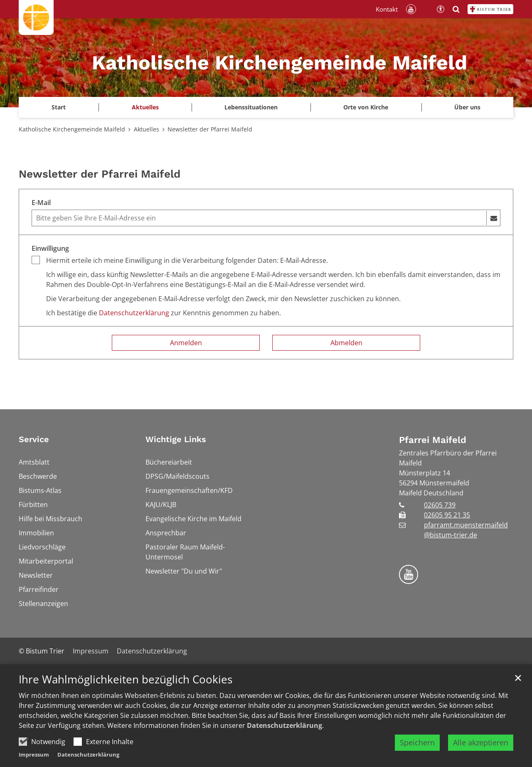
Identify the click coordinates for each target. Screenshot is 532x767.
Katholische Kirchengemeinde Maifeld (72, 129)
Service (34, 439)
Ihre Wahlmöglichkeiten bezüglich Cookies (126, 679)
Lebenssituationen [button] (251, 107)
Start (59, 107)
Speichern (417, 742)
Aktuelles (147, 129)
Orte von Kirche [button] (366, 107)
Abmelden (346, 343)
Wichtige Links (176, 439)
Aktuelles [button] (145, 107)
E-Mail (41, 203)
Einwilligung (50, 248)
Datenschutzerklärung (284, 725)
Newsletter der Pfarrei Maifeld (210, 129)
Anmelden (186, 343)
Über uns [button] (467, 107)
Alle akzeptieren (481, 742)
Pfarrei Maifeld (433, 440)
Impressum (34, 755)
